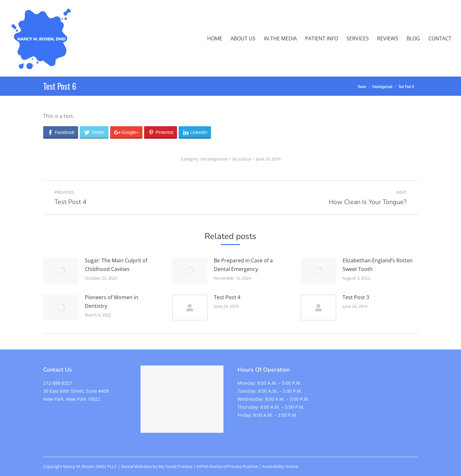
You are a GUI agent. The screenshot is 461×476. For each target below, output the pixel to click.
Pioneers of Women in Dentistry (112, 302)
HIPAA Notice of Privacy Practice (227, 466)
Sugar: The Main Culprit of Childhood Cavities (116, 265)
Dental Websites (136, 466)
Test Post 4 (227, 297)
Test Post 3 (356, 297)
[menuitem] (215, 38)
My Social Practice (175, 466)
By (242, 159)
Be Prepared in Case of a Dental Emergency (243, 265)
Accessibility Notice (280, 466)
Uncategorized (214, 159)
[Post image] (61, 271)
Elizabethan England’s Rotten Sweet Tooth (378, 265)
